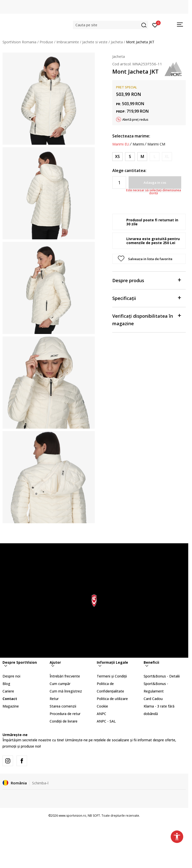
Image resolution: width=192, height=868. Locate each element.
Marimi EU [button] (121, 144)
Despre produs (147, 280)
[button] (111, 25)
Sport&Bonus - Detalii (162, 676)
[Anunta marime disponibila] (155, 157)
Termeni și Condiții (112, 676)
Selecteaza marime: (131, 136)
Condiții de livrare (64, 721)
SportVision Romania (19, 42)
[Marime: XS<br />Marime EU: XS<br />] (117, 157)
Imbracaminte (68, 42)
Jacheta (117, 42)
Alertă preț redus (135, 119)
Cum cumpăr (60, 684)
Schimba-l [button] (40, 783)
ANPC (102, 714)
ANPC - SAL (106, 721)
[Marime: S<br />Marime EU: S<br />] (130, 157)
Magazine (11, 706)
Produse (46, 42)
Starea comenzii (63, 706)
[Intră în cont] (155, 25)
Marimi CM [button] (156, 144)
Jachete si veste (95, 42)
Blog (6, 684)
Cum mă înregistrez (66, 691)
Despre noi (11, 676)
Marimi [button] (138, 144)
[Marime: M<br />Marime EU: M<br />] (142, 157)
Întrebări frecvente (65, 676)
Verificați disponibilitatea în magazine (147, 319)
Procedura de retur (65, 714)
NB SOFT (94, 816)
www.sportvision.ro (72, 816)
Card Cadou (153, 699)
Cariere (8, 691)
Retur (54, 699)
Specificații (147, 298)
